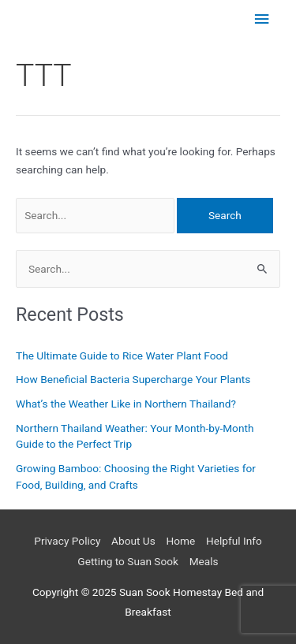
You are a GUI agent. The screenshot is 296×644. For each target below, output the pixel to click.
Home (180, 541)
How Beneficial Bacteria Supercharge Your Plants (133, 379)
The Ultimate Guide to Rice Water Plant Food (122, 356)
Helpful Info (234, 541)
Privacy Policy (67, 541)
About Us (133, 541)
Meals (204, 561)
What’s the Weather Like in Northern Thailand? (126, 404)
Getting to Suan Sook (128, 561)
